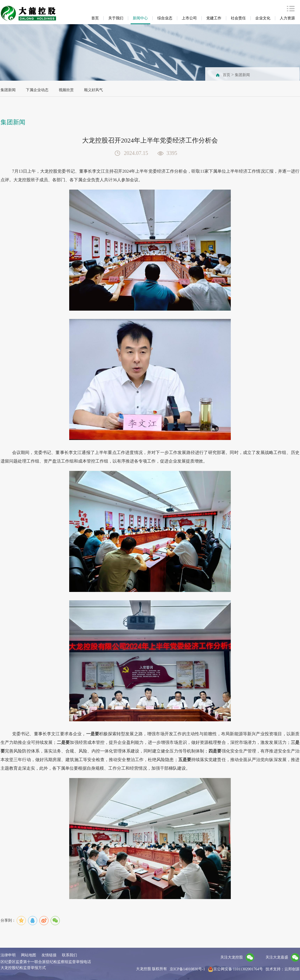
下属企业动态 (37, 90)
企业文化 (263, 18)
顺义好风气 (93, 90)
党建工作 (214, 18)
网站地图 (29, 955)
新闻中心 (140, 18)
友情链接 (49, 955)
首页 (95, 18)
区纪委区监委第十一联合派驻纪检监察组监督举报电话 (46, 962)
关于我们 (116, 18)
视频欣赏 (66, 90)
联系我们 (69, 955)
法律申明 (8, 955)
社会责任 (238, 18)
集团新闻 (242, 75)
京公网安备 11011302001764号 (235, 969)
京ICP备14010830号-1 (187, 969)
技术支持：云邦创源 (282, 969)
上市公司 (189, 18)
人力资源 (287, 18)
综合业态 (165, 18)
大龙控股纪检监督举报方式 (23, 968)
